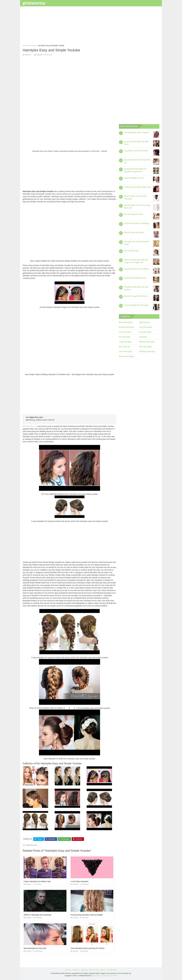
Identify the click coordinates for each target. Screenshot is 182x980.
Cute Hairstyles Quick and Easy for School (87, 948)
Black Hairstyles (126, 322)
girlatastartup (34, 3)
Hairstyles (28, 55)
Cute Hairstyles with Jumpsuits (137, 132)
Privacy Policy (112, 970)
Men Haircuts (125, 347)
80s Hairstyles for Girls (134, 214)
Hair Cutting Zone (132, 251)
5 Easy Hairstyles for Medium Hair (37, 881)
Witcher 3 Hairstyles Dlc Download (37, 915)
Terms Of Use (94, 970)
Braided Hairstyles (127, 327)
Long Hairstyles (125, 342)
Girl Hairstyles (125, 337)
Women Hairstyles (127, 356)
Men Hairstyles (145, 347)
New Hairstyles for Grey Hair (35, 948)
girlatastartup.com (30, 426)
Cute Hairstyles (125, 332)
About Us (103, 970)
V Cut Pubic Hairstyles (79, 881)
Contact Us (76, 970)
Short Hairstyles (126, 351)
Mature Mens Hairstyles (134, 232)
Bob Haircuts (144, 322)
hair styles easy (32, 845)
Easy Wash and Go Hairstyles (136, 151)
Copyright (84, 970)
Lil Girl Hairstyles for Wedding (137, 223)
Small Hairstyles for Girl (134, 178)
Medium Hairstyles (147, 342)
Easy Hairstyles (145, 332)
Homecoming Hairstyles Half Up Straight (87, 915)
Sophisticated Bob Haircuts (135, 278)
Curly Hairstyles (146, 327)
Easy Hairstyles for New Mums (137, 269)
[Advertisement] (91, 26)
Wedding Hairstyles (147, 351)
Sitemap (68, 970)
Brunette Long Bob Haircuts (136, 296)
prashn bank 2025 (111, 976)
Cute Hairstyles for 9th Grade (136, 305)
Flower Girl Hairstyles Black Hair (138, 187)
